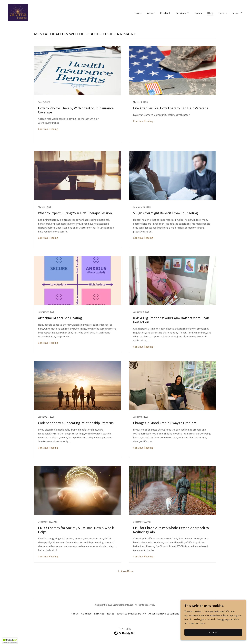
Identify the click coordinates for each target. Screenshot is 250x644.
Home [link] (138, 13)
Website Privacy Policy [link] (131, 614)
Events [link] (223, 13)
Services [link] (99, 614)
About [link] (151, 13)
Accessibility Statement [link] (164, 614)
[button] (183, 13)
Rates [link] (198, 13)
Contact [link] (165, 13)
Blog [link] (210, 13)
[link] (18, 12)
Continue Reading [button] (48, 129)
